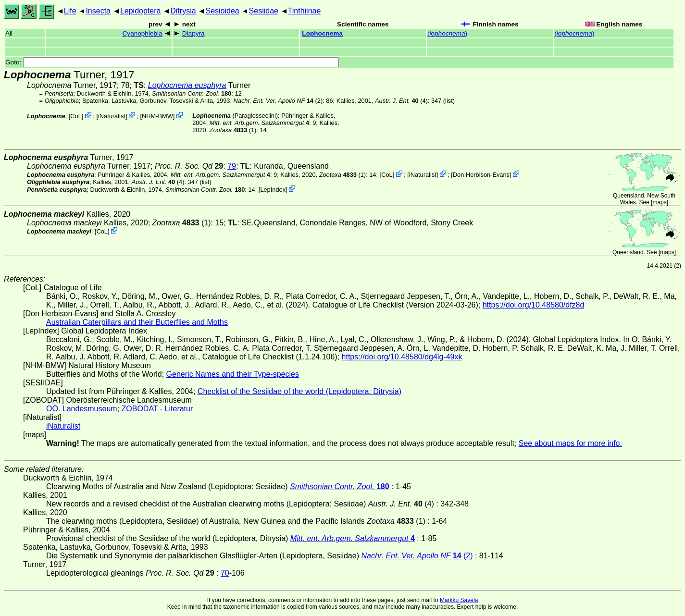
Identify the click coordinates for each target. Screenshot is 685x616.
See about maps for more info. (570, 443)
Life (70, 11)
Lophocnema (322, 33)
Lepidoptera (141, 11)
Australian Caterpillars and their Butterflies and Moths (137, 322)
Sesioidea (222, 11)
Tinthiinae (305, 11)
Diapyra (193, 33)
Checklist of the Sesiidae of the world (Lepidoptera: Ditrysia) (299, 391)
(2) (278, 101)
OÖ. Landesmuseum (82, 409)
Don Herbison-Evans (481, 175)
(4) (401, 101)
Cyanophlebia (143, 33)
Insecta (98, 11)
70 (225, 573)
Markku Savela (459, 600)
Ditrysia (183, 11)
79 (232, 166)
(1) (233, 130)
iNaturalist (112, 116)
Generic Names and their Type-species (233, 374)
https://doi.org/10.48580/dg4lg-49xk (402, 357)
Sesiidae (264, 11)
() (447, 33)
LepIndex (273, 190)
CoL (76, 116)
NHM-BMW (157, 116)
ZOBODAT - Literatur (157, 409)
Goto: (172, 62)
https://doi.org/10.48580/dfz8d (534, 305)
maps (659, 202)
